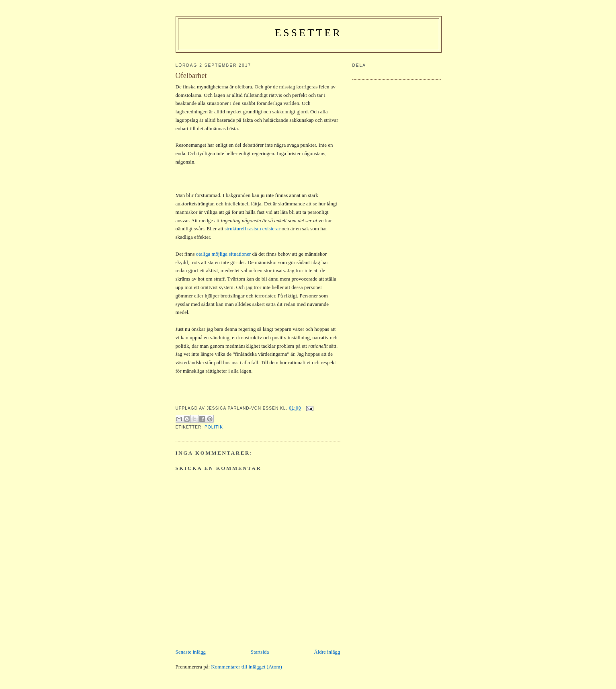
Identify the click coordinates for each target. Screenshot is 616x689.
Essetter (308, 33)
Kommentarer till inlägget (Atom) (247, 667)
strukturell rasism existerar (253, 229)
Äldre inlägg (327, 652)
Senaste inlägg (191, 652)
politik (214, 427)
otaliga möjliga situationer (224, 254)
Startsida (260, 652)
